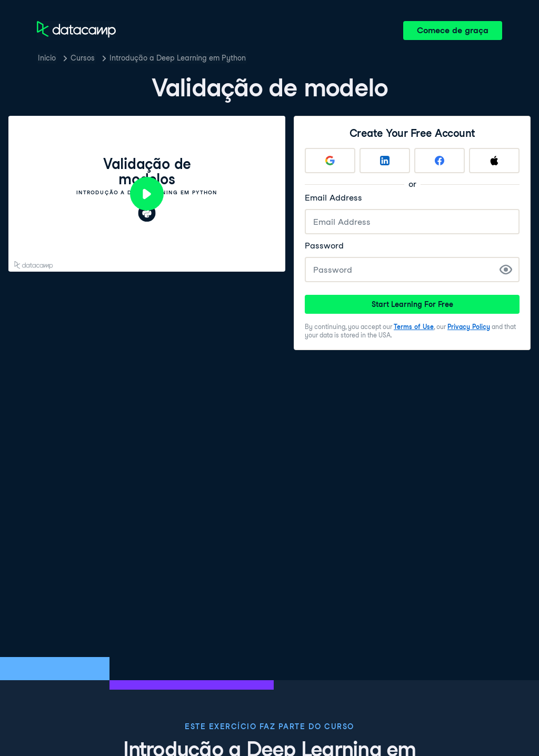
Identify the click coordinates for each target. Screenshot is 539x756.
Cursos (83, 58)
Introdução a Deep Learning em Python (178, 58)
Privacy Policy (469, 327)
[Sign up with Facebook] (440, 161)
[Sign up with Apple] (494, 161)
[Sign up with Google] (330, 161)
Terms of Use (414, 327)
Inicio (47, 58)
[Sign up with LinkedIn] (385, 161)
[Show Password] (506, 270)
